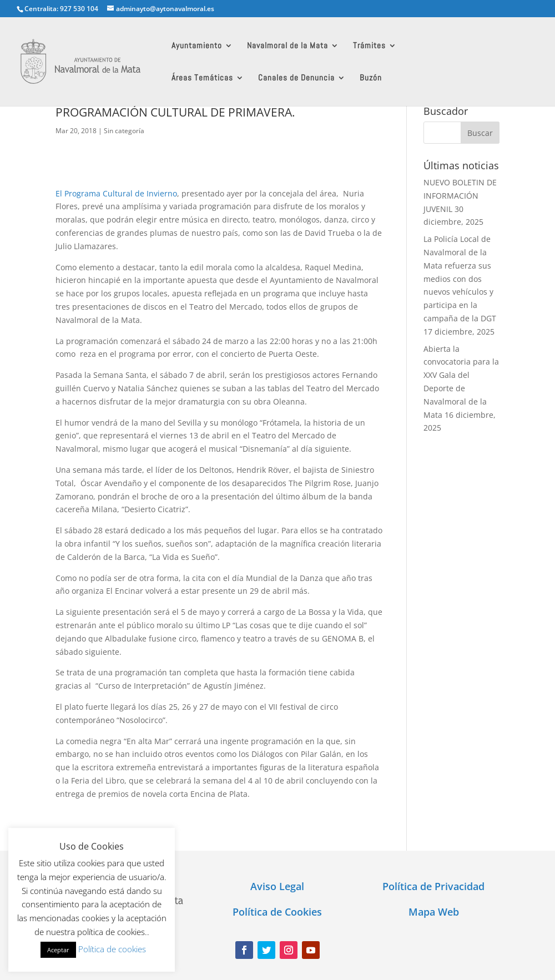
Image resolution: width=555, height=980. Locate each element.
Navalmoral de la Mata (287, 46)
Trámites (369, 46)
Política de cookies (112, 949)
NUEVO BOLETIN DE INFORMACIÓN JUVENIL (460, 196)
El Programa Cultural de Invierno (116, 193)
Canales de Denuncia (296, 78)
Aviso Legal (277, 886)
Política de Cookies (277, 912)
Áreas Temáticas (202, 78)
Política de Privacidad (433, 886)
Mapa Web (434, 912)
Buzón (371, 78)
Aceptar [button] (58, 950)
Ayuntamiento (197, 46)
